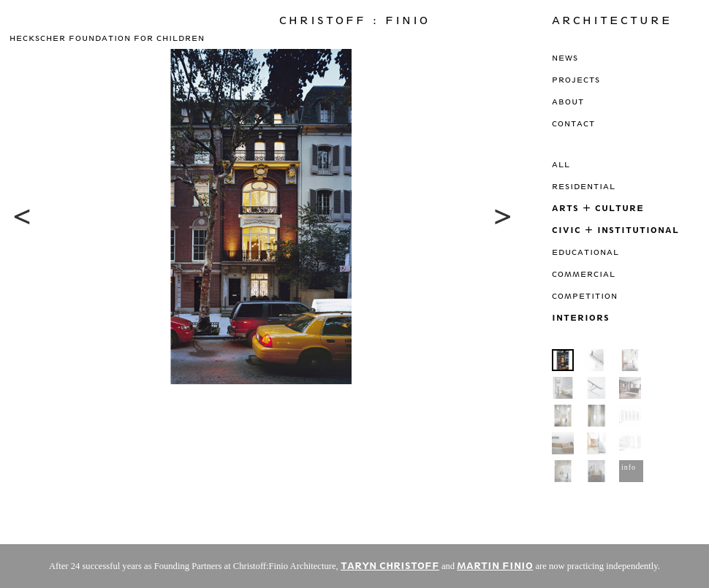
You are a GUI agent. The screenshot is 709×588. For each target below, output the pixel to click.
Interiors (581, 317)
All (561, 164)
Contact (573, 123)
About (568, 102)
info (629, 467)
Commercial (584, 274)
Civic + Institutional (615, 230)
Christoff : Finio (354, 20)
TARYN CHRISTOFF (390, 566)
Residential (584, 186)
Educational (585, 252)
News (565, 58)
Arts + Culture (598, 208)
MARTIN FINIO (495, 566)
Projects (576, 80)
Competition (585, 296)
